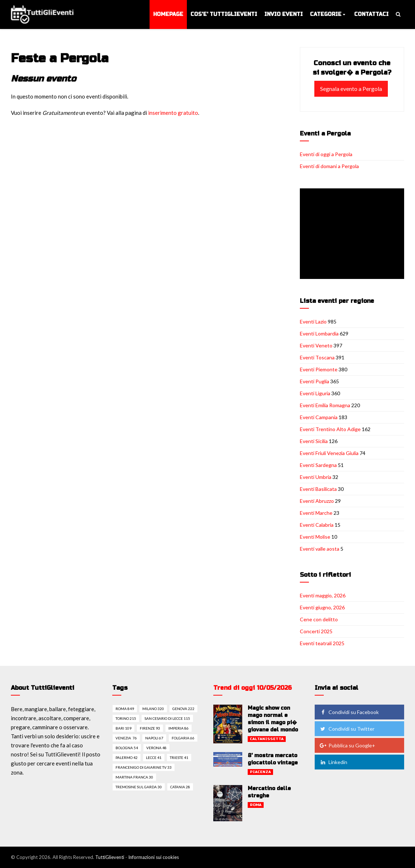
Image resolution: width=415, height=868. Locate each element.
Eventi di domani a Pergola (329, 166)
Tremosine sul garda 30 (139, 787)
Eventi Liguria (315, 393)
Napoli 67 (154, 738)
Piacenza (260, 772)
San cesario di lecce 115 (167, 718)
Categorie (326, 14)
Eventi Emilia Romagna (325, 405)
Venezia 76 (126, 738)
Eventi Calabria (317, 525)
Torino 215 (126, 718)
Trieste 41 (179, 758)
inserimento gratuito (173, 113)
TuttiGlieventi (110, 857)
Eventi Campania (319, 417)
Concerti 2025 (316, 631)
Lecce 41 (154, 758)
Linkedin (333, 762)
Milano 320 (153, 709)
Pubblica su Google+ (347, 745)
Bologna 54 (127, 748)
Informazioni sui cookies (154, 857)
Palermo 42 (127, 758)
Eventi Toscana (317, 357)
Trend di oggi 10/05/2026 (253, 688)
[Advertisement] (353, 234)
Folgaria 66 (183, 738)
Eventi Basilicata (318, 489)
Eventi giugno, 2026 (322, 607)
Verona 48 (156, 748)
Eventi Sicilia (314, 441)
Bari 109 (123, 728)
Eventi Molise (315, 537)
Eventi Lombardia (319, 333)
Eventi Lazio (313, 322)
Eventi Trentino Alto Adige (330, 429)
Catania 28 (180, 787)
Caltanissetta (267, 739)
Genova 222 (183, 709)
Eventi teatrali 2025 (322, 643)
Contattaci (371, 14)
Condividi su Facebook (349, 712)
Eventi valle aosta (320, 549)
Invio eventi (284, 14)
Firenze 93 (150, 728)
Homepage (168, 14)
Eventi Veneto (316, 345)
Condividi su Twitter (347, 729)
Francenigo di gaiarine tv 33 (144, 767)
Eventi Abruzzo (317, 501)
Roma (256, 805)
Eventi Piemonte (319, 369)
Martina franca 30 (134, 777)
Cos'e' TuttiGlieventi (224, 14)
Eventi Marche (316, 513)
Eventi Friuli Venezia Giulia (329, 453)
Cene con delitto (319, 619)
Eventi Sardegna (318, 465)
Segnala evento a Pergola (351, 89)
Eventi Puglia (315, 381)
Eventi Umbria (316, 477)
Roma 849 (125, 709)
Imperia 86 (179, 728)
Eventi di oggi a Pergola (326, 154)
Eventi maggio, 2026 (323, 595)
